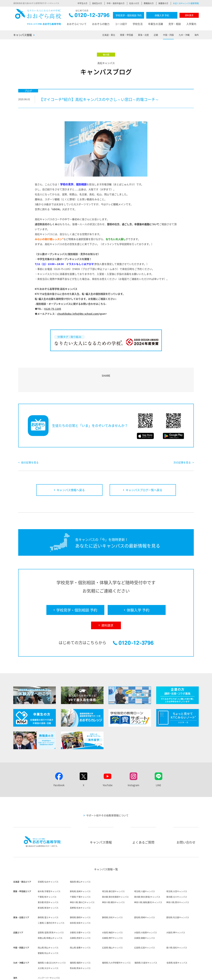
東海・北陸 (143, 35)
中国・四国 (168, 35)
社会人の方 (134, 3)
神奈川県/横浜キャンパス (113, 883)
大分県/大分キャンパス (48, 949)
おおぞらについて (77, 24)
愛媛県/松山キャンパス (48, 934)
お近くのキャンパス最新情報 (186, 3)
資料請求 (189, 15)
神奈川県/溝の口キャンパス (82, 883)
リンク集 (195, 975)
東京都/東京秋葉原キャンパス (115, 878)
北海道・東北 (109, 35)
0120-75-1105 (53, 309)
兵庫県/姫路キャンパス (145, 919)
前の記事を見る (30, 443)
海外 (197, 35)
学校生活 (138, 24)
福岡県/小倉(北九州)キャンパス (52, 944)
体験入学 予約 (162, 15)
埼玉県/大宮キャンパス (177, 872)
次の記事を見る (182, 443)
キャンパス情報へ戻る (71, 471)
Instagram (133, 766)
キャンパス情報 (23, 35)
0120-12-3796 (89, 16)
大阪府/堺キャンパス (176, 913)
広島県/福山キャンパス (112, 929)
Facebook (59, 766)
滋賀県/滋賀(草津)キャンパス (51, 913)
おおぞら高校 (38, 17)
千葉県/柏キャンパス (47, 878)
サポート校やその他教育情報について (107, 796)
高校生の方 (97, 3)
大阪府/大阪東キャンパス (146, 913)
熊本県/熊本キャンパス (80, 949)
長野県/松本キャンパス (80, 889)
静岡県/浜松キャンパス (112, 898)
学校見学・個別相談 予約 (129, 15)
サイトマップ (181, 975)
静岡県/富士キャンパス (48, 898)
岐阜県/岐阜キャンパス (80, 904)
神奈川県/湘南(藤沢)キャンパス (148, 883)
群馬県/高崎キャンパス (80, 872)
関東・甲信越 (127, 35)
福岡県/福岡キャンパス (80, 944)
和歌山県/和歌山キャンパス (50, 919)
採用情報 (108, 975)
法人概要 (97, 975)
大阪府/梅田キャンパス (112, 913)
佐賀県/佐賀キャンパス (177, 944)
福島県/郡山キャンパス (80, 863)
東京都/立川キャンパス (177, 878)
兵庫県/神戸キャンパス (112, 919)
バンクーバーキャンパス (49, 959)
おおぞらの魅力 (101, 24)
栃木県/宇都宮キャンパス (49, 872)
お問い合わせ (186, 823)
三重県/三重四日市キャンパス (51, 904)
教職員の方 (149, 3)
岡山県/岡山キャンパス (48, 929)
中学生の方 (82, 3)
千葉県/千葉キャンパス (80, 878)
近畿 (156, 35)
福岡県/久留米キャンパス (146, 944)
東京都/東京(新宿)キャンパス (147, 878)
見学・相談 (175, 24)
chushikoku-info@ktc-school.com (78, 314)
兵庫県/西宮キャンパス (80, 919)
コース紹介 (121, 24)
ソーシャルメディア (162, 975)
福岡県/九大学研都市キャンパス (116, 944)
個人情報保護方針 (124, 975)
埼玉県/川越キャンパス (145, 872)
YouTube (108, 766)
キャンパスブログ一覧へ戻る (144, 471)
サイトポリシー (143, 975)
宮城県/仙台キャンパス (48, 863)
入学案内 (191, 24)
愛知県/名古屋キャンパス (178, 898)
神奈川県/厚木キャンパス (178, 883)
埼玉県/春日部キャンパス (113, 872)
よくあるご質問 (143, 823)
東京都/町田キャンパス (48, 883)
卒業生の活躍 (156, 24)
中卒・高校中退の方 (116, 3)
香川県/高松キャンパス (177, 929)
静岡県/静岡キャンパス (80, 898)
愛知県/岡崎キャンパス (145, 898)
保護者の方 (163, 3)
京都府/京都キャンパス (80, 913)
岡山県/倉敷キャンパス (80, 929)
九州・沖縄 (184, 35)
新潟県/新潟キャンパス (48, 889)
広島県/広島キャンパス (145, 929)
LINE (159, 766)
